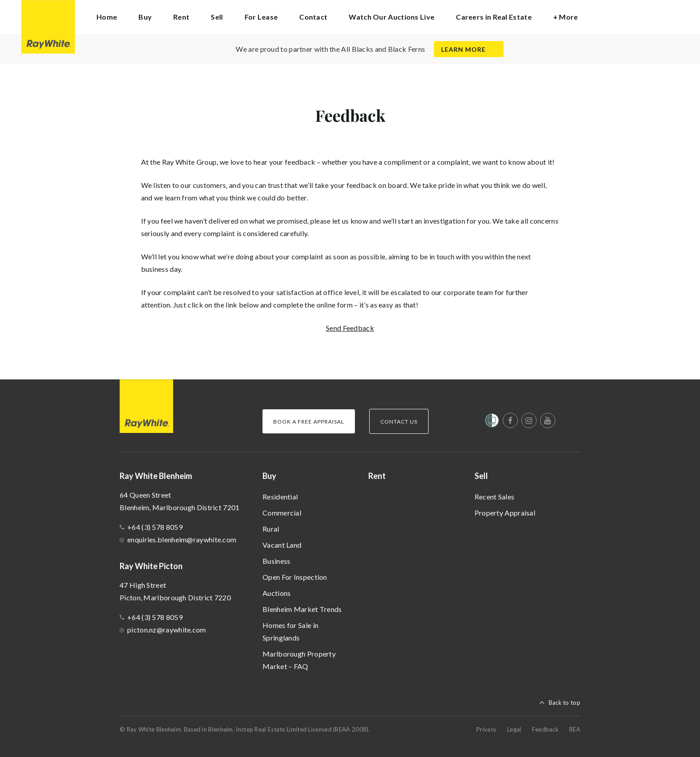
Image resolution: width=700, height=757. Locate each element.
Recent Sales (495, 497)
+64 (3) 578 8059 (155, 527)
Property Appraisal (505, 513)
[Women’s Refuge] (492, 422)
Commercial (282, 513)
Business (276, 561)
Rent (181, 17)
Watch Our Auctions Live (392, 17)
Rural (271, 529)
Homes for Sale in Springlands (290, 631)
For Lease (261, 17)
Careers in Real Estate (494, 17)
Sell (481, 476)
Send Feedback (350, 328)
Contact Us (399, 422)
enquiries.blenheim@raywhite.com (182, 539)
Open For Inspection (295, 577)
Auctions (277, 593)
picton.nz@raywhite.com (167, 630)
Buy (269, 476)
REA (575, 729)
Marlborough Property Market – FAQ (299, 660)
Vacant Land (282, 545)
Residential (280, 497)
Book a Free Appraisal (309, 422)
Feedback (545, 729)
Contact (313, 17)
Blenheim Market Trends (302, 609)
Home (107, 17)
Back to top (565, 703)
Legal (514, 729)
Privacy (486, 729)
